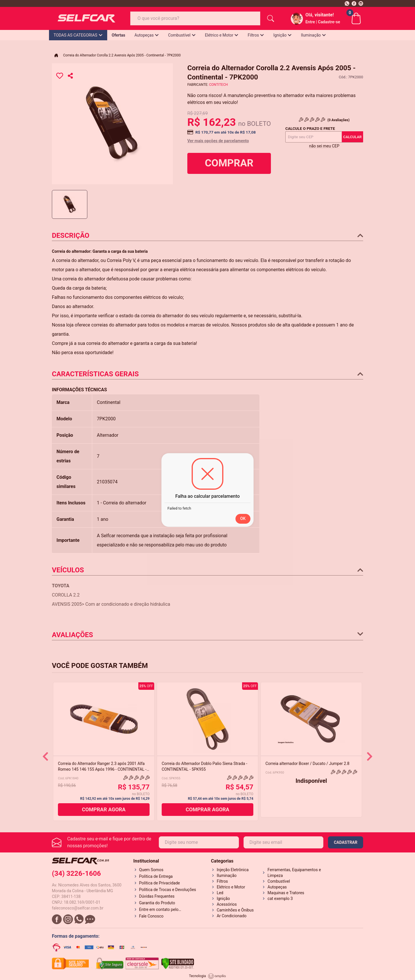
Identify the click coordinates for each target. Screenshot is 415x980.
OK (243, 519)
